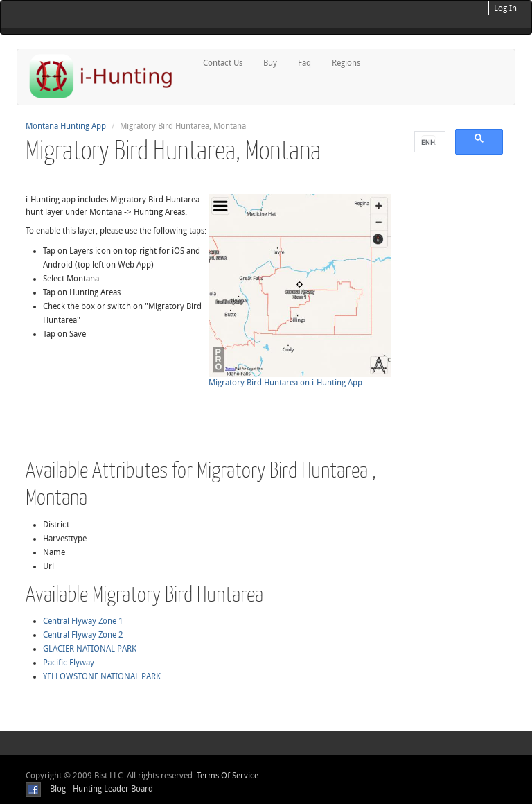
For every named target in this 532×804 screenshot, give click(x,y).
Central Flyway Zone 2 (83, 635)
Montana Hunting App (66, 126)
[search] (428, 142)
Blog (58, 789)
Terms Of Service (228, 776)
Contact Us (223, 63)
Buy (270, 63)
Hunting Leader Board (112, 789)
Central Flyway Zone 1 (83, 621)
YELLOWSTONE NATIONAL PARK (102, 676)
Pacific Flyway (69, 663)
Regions (346, 63)
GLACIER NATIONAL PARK (90, 649)
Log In (505, 8)
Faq (304, 63)
